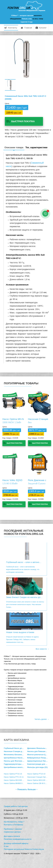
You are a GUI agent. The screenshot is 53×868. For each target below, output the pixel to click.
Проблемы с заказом (13, 829)
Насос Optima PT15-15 (13, 774)
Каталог (41, 28)
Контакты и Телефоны (13, 825)
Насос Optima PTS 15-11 (14, 777)
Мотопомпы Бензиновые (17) (16, 755)
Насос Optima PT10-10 (36, 774)
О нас (6, 846)
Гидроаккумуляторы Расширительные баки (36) (16, 764)
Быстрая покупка (23, 121)
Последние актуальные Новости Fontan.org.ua (24, 849)
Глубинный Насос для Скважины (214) (16, 748)
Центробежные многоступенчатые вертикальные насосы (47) (16, 767)
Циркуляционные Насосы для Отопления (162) (39, 761)
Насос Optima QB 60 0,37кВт (39, 783)
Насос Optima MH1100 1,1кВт (39, 780)
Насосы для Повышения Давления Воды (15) (39, 751)
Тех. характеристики (36, 147)
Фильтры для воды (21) (37, 767)
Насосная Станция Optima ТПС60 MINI (39, 777)
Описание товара (14, 147)
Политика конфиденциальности (18, 839)
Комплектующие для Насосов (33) (39, 764)
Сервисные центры (12, 832)
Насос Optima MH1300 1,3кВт (16, 780)
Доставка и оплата (12, 836)
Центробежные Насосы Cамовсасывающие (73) (16, 758)
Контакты (11, 28)
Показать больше (27, 789)
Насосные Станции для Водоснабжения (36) (16, 751)
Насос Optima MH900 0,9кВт (15, 783)
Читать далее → (42, 719)
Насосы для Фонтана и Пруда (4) (16, 761)
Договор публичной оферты (16, 843)
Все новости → (42, 649)
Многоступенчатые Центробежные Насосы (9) (39, 755)
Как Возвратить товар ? (14, 822)
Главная (26, 28)
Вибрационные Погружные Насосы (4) (39, 758)
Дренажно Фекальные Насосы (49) (39, 748)
